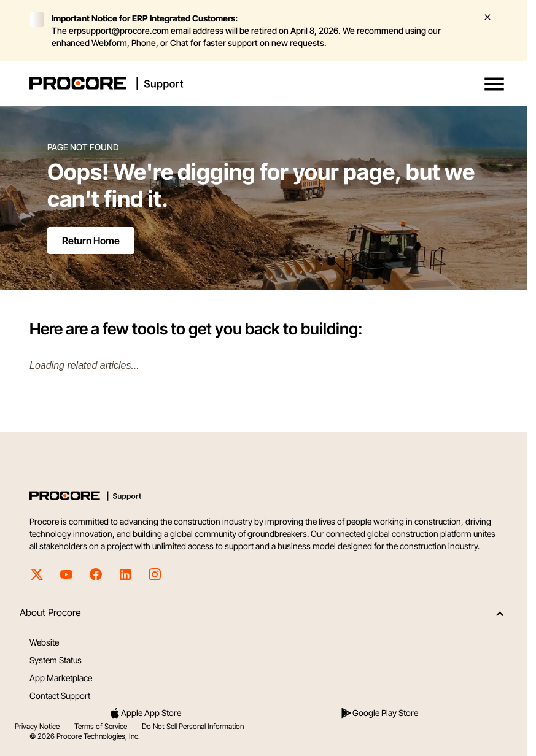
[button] (494, 84)
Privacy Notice (37, 726)
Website (44, 642)
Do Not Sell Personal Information (193, 726)
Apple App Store (145, 713)
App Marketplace (61, 678)
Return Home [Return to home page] (91, 241)
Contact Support (60, 696)
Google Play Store (379, 713)
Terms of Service (101, 726)
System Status (56, 660)
